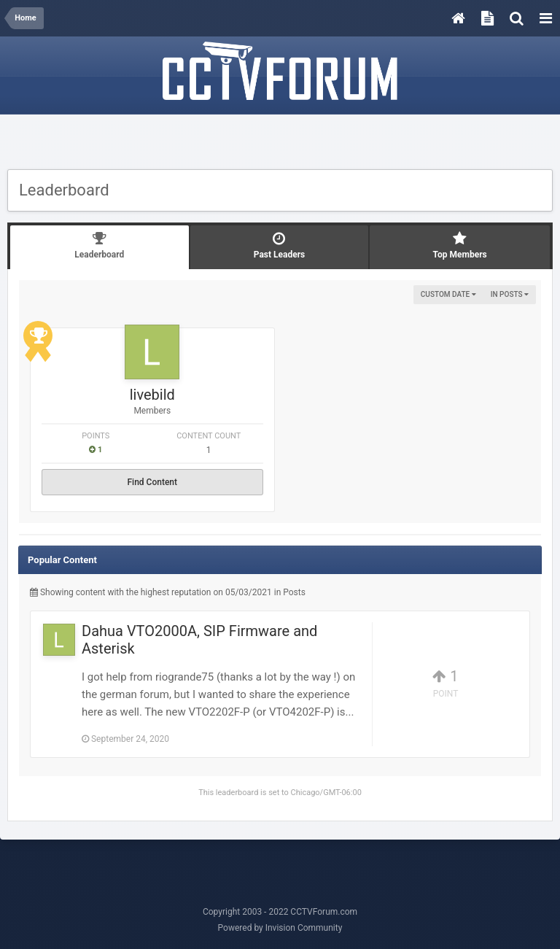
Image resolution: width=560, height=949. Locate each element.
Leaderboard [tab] (100, 245)
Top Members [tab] (460, 245)
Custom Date (448, 294)
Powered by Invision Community (280, 928)
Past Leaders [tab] (280, 245)
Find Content (152, 482)
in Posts (510, 294)
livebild (152, 395)
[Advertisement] (280, 144)
